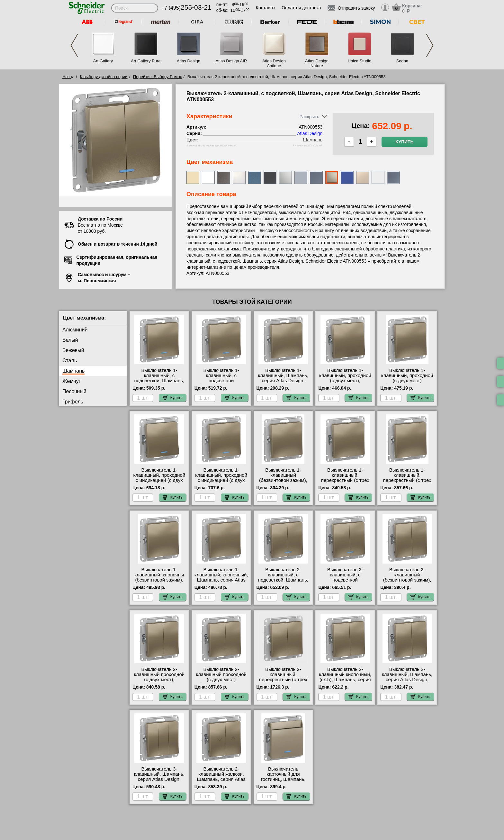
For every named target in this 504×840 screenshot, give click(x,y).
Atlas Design (189, 61)
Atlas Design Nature (317, 63)
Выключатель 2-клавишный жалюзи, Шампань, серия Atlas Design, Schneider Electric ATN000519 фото (221, 782)
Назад (68, 77)
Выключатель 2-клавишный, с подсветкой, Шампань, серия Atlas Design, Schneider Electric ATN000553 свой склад (283, 583)
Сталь (70, 361)
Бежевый (73, 350)
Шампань (73, 371)
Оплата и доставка (301, 8)
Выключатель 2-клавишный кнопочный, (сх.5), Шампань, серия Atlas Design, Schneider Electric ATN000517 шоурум (345, 682)
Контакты (265, 8)
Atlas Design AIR (231, 61)
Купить (404, 142)
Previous (74, 45)
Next (430, 45)
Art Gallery (103, 61)
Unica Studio (360, 61)
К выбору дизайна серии (104, 77)
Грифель (73, 402)
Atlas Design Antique (274, 63)
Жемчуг (72, 381)
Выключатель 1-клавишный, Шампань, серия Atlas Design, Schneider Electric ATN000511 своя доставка (283, 383)
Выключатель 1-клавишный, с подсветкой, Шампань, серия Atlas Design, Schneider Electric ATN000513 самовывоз (159, 383)
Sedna (402, 61)
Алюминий (75, 330)
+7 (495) (186, 8)
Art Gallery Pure (146, 61)
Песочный (74, 391)
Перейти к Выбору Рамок (157, 77)
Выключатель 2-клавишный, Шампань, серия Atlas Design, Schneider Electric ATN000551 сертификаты (407, 682)
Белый (70, 340)
